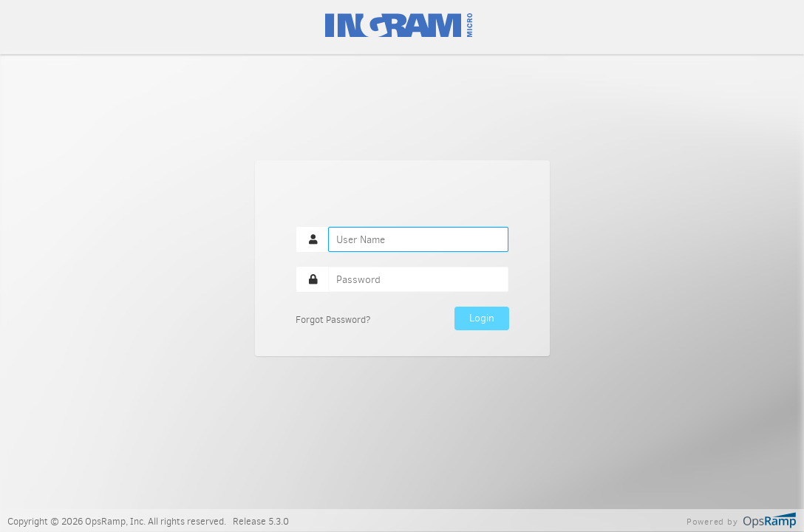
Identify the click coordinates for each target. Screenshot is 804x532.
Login (482, 318)
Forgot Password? (333, 320)
